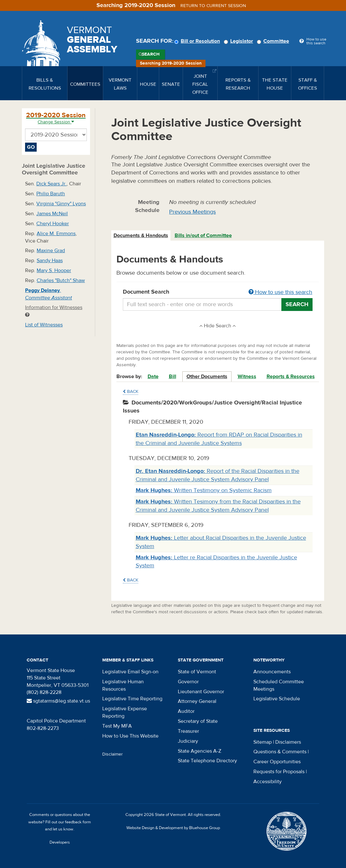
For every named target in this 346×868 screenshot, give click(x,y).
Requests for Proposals (279, 772)
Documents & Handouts (141, 235)
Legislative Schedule (277, 699)
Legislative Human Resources (123, 685)
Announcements (272, 672)
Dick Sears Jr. (51, 184)
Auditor (186, 711)
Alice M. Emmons (56, 234)
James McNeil (52, 214)
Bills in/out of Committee (203, 235)
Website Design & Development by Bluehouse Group (173, 828)
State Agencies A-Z (200, 751)
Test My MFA (117, 726)
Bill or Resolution (198, 41)
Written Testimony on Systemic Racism (204, 490)
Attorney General (197, 701)
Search (151, 54)
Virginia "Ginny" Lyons (61, 204)
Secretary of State (198, 721)
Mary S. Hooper (54, 270)
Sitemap (263, 742)
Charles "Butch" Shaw (61, 280)
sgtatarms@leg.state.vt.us (58, 701)
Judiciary (188, 741)
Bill (173, 376)
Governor (188, 682)
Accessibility (268, 782)
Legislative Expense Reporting (125, 712)
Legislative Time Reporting (132, 699)
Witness (247, 376)
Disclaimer (113, 754)
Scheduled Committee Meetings (279, 685)
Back (131, 392)
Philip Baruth (51, 194)
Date (153, 376)
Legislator (239, 41)
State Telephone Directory (207, 761)
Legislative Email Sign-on (130, 672)
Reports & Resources (291, 376)
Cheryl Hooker (53, 224)
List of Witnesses (44, 325)
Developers (60, 842)
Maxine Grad (51, 251)
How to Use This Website (130, 736)
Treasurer (188, 731)
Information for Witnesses (54, 311)
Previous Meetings (192, 212)
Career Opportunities (277, 762)
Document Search (218, 292)
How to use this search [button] (280, 292)
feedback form (78, 822)
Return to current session (213, 6)
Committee (274, 41)
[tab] (141, 236)
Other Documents (207, 376)
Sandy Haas (50, 261)
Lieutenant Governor (201, 692)
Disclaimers (288, 742)
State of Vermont (197, 672)
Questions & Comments (280, 752)
